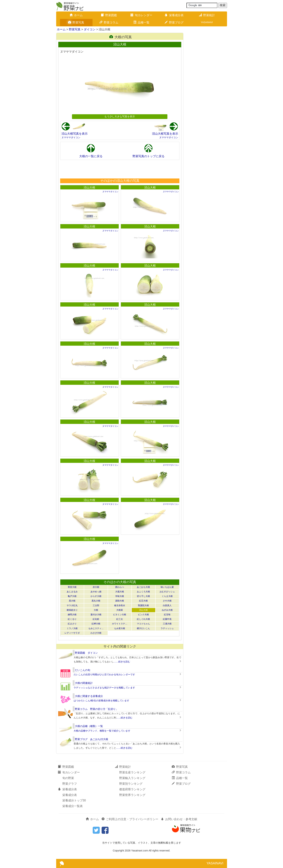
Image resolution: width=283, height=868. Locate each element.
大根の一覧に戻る (91, 156)
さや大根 (167, 601)
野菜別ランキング (131, 784)
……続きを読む (122, 662)
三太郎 (96, 605)
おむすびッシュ (167, 592)
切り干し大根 (143, 596)
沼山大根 (89, 187)
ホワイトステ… (120, 624)
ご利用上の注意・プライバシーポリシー (130, 819)
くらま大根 (167, 596)
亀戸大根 (72, 596)
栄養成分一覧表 (73, 806)
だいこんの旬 (83, 670)
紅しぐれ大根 (143, 619)
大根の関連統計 (84, 683)
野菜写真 (76, 22)
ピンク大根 (143, 615)
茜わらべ (120, 587)
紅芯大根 (143, 601)
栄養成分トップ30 (74, 800)
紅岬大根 (96, 624)
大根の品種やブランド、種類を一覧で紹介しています (102, 731)
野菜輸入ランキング (132, 778)
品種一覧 (141, 22)
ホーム (76, 15)
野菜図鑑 (109, 15)
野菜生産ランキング (132, 772)
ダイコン (90, 29)
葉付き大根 (96, 615)
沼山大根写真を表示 (75, 134)
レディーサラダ (72, 633)
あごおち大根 (143, 587)
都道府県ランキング (132, 789)
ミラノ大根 (72, 628)
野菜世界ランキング (132, 795)
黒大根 (72, 601)
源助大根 (120, 601)
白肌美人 (167, 605)
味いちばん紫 (167, 587)
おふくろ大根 (143, 592)
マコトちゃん (143, 624)
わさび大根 (96, 633)
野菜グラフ (70, 784)
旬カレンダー (141, 15)
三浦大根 (167, 624)
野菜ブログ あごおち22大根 (92, 739)
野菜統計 (207, 15)
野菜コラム (109, 22)
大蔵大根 (120, 592)
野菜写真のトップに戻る (148, 156)
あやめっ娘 (96, 592)
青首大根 (72, 587)
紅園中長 (167, 619)
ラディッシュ (167, 628)
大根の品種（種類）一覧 (89, 726)
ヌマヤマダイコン (71, 137)
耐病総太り (72, 610)
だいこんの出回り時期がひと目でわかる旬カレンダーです (104, 675)
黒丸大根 (96, 601)
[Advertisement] (120, 169)
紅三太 (120, 619)
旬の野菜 (68, 778)
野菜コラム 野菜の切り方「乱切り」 (97, 709)
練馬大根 (72, 615)
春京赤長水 (120, 605)
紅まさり (72, 624)
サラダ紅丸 (72, 605)
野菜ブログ (174, 22)
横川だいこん (143, 628)
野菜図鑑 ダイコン (86, 653)
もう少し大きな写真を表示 (120, 116)
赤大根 (96, 587)
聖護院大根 (143, 605)
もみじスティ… (96, 628)
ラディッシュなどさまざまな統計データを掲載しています (104, 688)
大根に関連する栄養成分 (89, 696)
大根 (96, 610)
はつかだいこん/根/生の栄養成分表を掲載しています (101, 701)
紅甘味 (167, 615)
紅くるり (72, 619)
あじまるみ (72, 592)
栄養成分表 (174, 15)
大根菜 (120, 610)
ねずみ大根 (167, 610)
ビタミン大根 (120, 615)
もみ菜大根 (120, 628)
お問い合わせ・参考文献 (179, 819)
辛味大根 (120, 596)
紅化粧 (96, 619)
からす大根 (96, 596)
